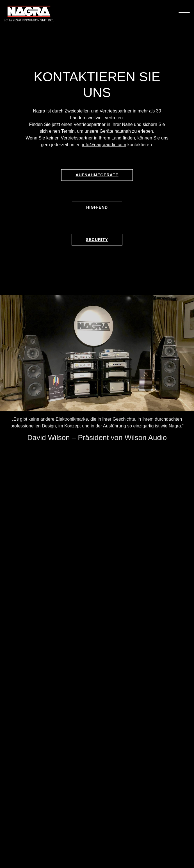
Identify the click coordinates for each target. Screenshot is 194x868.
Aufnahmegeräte (97, 175)
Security (97, 240)
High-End (97, 207)
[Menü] (184, 12)
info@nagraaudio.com (104, 145)
